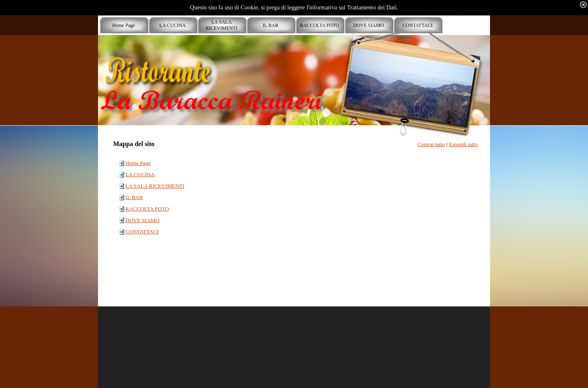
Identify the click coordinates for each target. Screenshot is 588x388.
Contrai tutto (431, 144)
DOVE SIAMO (142, 220)
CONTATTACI (142, 232)
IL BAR (134, 197)
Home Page (138, 163)
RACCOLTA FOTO (147, 209)
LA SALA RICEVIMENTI (155, 186)
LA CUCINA (140, 174)
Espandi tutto (463, 144)
